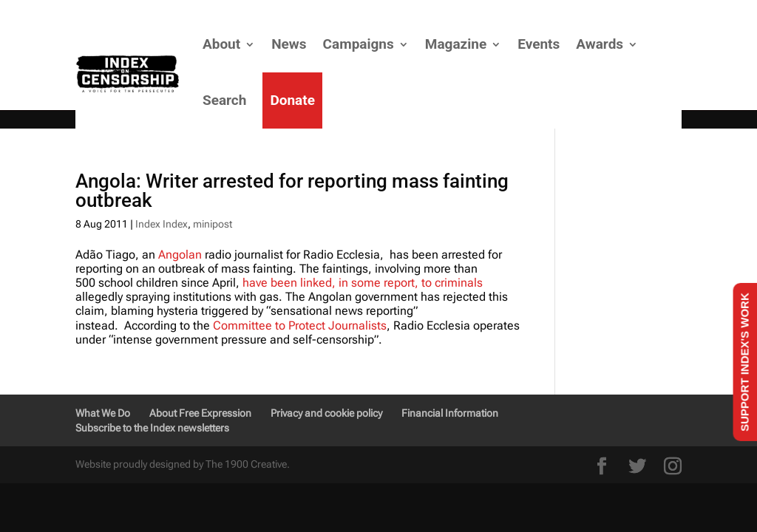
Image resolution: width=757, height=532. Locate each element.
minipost (213, 224)
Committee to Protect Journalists (300, 325)
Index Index (162, 224)
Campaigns (359, 44)
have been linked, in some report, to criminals (363, 283)
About (221, 44)
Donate (292, 100)
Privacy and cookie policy (326, 413)
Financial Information (450, 413)
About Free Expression (200, 413)
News (289, 44)
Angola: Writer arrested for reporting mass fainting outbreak (292, 191)
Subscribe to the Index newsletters (152, 428)
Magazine (456, 44)
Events (539, 44)
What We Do (103, 413)
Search (224, 100)
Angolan (180, 255)
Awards (600, 44)
